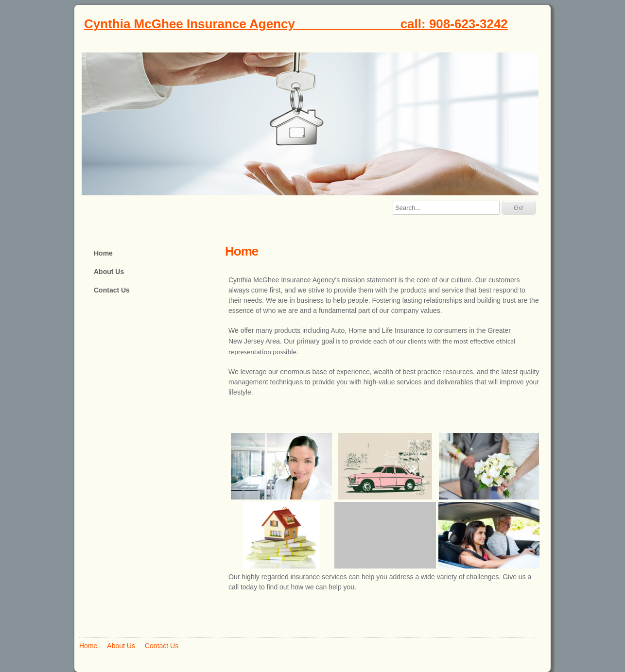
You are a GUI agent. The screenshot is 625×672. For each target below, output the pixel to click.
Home (103, 253)
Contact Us (112, 290)
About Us (109, 272)
